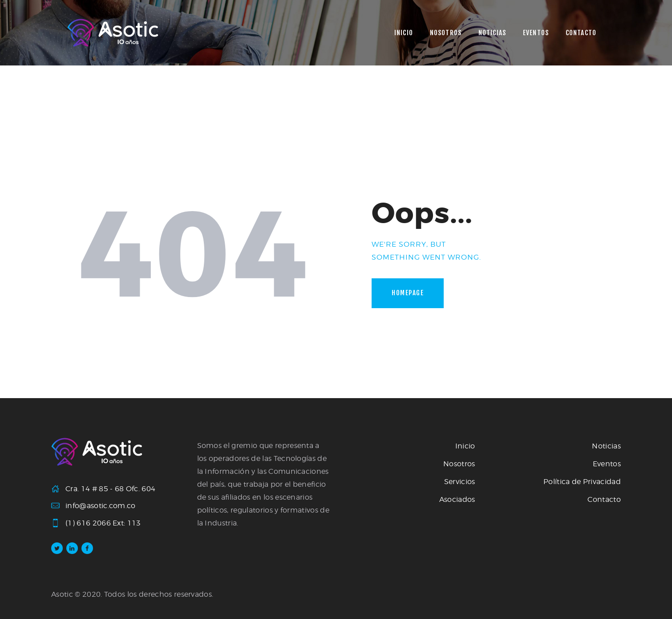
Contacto (604, 499)
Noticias (606, 446)
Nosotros (459, 464)
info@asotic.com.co (101, 506)
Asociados (457, 499)
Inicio (465, 446)
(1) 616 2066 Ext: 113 (103, 523)
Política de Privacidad (582, 482)
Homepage (408, 293)
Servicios (460, 482)
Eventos (607, 464)
